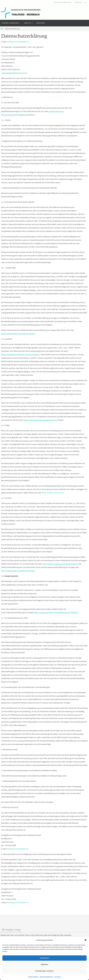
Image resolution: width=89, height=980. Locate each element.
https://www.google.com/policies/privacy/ (18, 333)
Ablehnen (44, 964)
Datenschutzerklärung (46, 977)
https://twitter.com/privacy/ (53, 493)
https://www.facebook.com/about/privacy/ (41, 420)
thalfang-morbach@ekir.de (18, 42)
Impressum (58, 977)
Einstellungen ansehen (45, 971)
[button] (85, 940)
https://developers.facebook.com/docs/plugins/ (21, 354)
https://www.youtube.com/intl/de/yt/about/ (60, 564)
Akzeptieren (44, 958)
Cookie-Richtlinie (33, 977)
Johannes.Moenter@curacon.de (14, 73)
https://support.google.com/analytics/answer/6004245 (56, 612)
